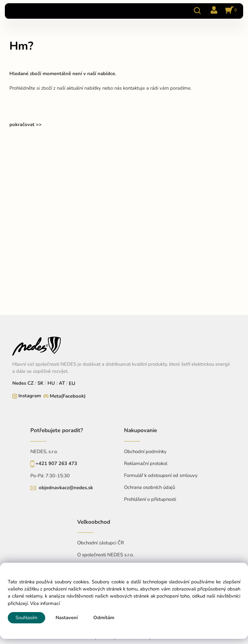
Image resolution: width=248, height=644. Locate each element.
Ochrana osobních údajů (150, 487)
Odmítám (104, 618)
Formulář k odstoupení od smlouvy (161, 475)
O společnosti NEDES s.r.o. (105, 555)
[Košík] (230, 11)
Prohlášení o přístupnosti (150, 499)
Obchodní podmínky (145, 451)
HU (51, 383)
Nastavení (67, 618)
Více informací (45, 603)
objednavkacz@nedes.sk (66, 488)
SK (41, 383)
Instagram (30, 396)
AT (61, 383)
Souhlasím (26, 618)
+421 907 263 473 (56, 463)
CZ (31, 383)
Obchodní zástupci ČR (101, 543)
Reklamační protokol (146, 463)
